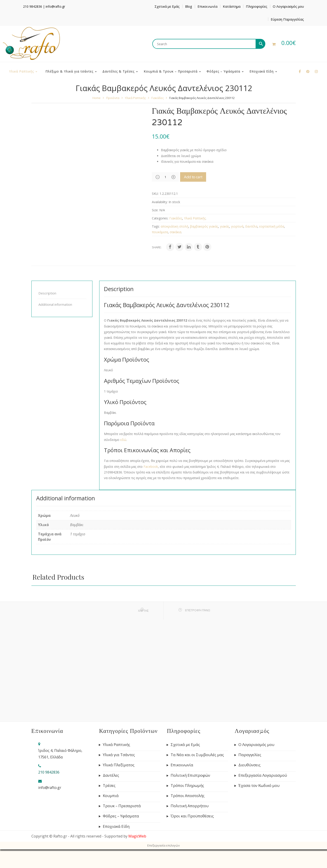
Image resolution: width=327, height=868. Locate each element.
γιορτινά (237, 245)
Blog (189, 6)
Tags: (156, 245)
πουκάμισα (160, 251)
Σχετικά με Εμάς (167, 6)
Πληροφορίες (257, 6)
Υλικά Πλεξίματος (119, 783)
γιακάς (225, 245)
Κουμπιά (111, 814)
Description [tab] (47, 312)
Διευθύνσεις (249, 783)
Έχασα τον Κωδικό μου (259, 804)
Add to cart (199, 195)
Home (96, 116)
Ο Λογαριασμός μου (288, 6)
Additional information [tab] (55, 323)
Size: (155, 229)
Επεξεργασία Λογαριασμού (263, 794)
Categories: (160, 237)
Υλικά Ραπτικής (135, 116)
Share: (157, 266)
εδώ (123, 458)
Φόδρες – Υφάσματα (121, 835)
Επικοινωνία (207, 6)
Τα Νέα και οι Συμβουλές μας (197, 773)
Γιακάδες (158, 116)
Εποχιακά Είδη (116, 845)
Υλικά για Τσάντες (119, 773)
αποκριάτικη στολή (174, 245)
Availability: (160, 220)
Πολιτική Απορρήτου (190, 824)
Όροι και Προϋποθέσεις (192, 835)
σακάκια (175, 251)
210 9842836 (33, 6)
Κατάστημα (232, 6)
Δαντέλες (111, 794)
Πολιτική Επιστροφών (190, 794)
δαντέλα (251, 245)
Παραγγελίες (250, 773)
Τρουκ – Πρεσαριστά (122, 824)
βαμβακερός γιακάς (204, 245)
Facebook (151, 485)
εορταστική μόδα (272, 245)
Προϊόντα (113, 116)
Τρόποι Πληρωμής (187, 804)
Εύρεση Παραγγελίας (287, 19)
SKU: (155, 212)
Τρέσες (109, 804)
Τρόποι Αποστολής (188, 814)
